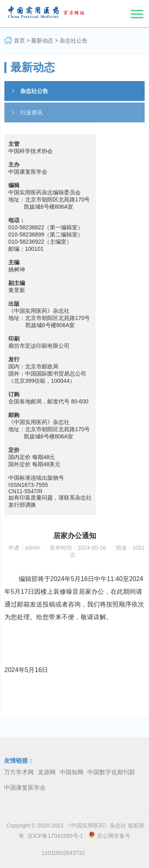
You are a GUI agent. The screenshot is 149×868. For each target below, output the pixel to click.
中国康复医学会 (25, 788)
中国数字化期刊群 (111, 772)
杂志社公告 (74, 41)
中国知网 (72, 772)
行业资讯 (27, 112)
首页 (19, 41)
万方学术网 (19, 772)
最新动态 (42, 41)
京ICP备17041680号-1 (54, 836)
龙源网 (47, 772)
